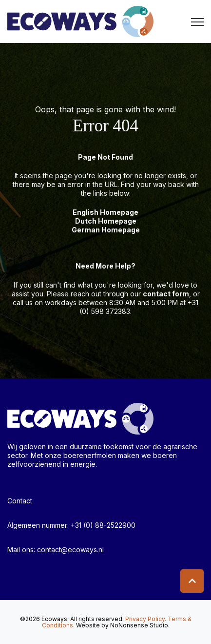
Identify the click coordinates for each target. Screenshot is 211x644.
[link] (80, 21)
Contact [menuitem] (20, 501)
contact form (166, 294)
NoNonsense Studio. (140, 625)
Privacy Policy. (146, 619)
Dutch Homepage (106, 221)
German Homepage (106, 230)
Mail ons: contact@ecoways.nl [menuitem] (56, 550)
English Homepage (105, 212)
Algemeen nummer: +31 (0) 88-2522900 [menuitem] (71, 525)
